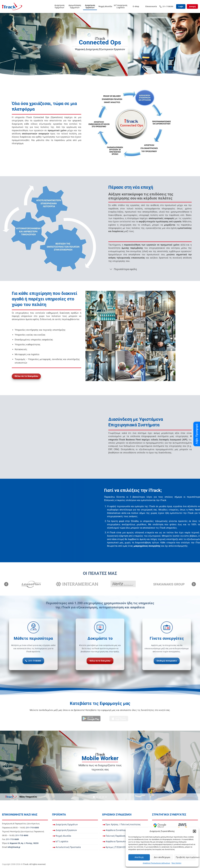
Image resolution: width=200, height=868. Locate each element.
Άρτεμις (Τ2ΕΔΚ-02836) (116, 847)
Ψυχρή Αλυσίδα (105, 6)
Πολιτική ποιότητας (131, 824)
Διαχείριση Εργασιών (90, 6)
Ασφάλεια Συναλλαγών (116, 830)
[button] (194, 831)
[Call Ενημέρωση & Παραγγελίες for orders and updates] (32, 828)
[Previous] (7, 765)
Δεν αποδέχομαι (162, 857)
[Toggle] (111, 269)
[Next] (193, 765)
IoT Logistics (60, 841)
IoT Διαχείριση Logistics (121, 6)
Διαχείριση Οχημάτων (59, 6)
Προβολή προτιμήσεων (186, 857)
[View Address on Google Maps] (23, 843)
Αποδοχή (139, 857)
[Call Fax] (12, 839)
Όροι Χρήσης (176, 863)
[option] (31, 584)
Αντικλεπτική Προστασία (67, 847)
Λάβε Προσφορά (197, 434)
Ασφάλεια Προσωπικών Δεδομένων (156, 863)
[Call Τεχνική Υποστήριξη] (22, 835)
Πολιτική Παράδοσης (115, 836)
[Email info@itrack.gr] (14, 847)
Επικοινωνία (151, 6)
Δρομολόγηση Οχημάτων (75, 6)
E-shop (136, 6)
